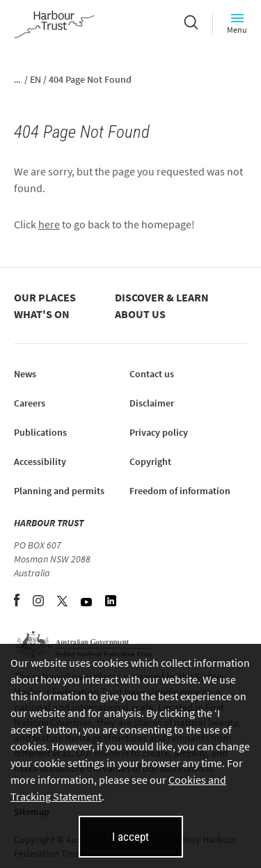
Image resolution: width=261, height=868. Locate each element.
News (25, 374)
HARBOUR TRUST (49, 523)
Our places (45, 297)
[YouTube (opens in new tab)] (87, 602)
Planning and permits (59, 491)
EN (35, 79)
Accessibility (40, 461)
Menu (237, 23)
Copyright (150, 461)
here (49, 224)
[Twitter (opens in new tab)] (63, 602)
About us (140, 314)
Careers (30, 403)
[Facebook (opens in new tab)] (18, 602)
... (17, 79)
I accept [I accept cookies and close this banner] (130, 837)
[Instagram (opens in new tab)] (39, 602)
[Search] (191, 24)
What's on (42, 314)
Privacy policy (159, 432)
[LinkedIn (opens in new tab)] (111, 602)
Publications (40, 432)
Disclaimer (152, 403)
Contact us (152, 374)
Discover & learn (162, 297)
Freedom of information (180, 491)
